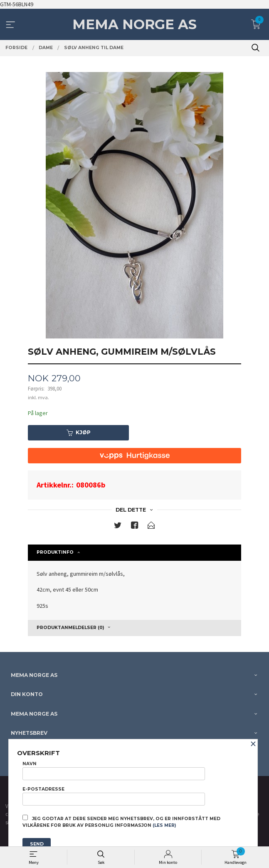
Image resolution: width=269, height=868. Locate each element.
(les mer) (164, 825)
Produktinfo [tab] (55, 552)
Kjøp (79, 432)
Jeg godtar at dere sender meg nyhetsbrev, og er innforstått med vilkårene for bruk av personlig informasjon (121, 821)
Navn (114, 771)
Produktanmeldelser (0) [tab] (70, 628)
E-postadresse (114, 796)
